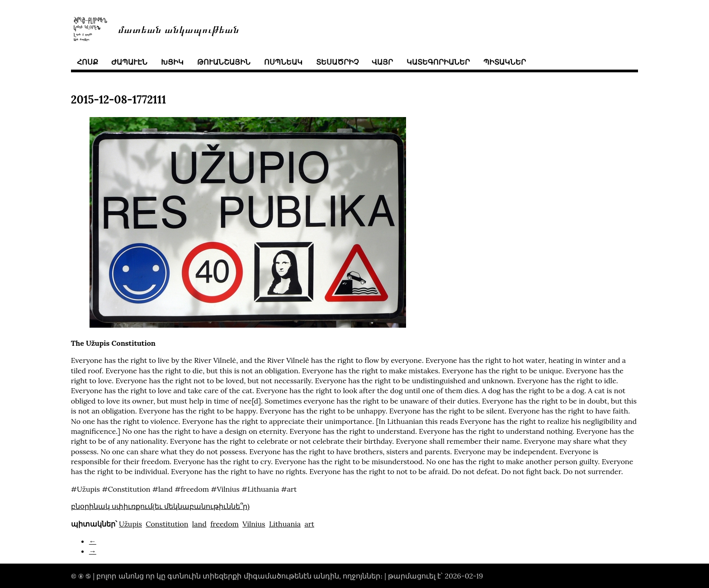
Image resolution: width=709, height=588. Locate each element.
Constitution (167, 524)
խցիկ (172, 62)
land (199, 524)
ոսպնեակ (283, 62)
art (309, 524)
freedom (225, 524)
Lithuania (285, 524)
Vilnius (254, 524)
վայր (382, 62)
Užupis (130, 524)
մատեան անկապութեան (179, 29)
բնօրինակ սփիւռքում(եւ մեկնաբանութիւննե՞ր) (160, 506)
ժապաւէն (129, 62)
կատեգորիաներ (438, 62)
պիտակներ (505, 62)
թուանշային (224, 62)
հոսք (87, 62)
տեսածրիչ (337, 62)
